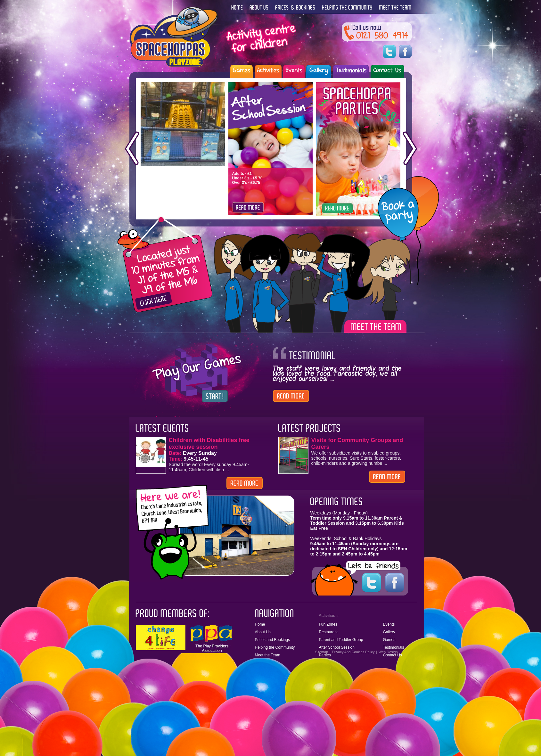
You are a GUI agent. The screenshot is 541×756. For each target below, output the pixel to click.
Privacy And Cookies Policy (353, 652)
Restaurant (328, 632)
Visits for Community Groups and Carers (357, 444)
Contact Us (393, 655)
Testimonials (394, 647)
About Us (263, 632)
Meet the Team (268, 655)
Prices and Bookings (272, 640)
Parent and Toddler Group (341, 640)
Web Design (388, 652)
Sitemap (322, 652)
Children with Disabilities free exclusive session (209, 444)
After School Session (337, 647)
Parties (325, 655)
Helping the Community (275, 647)
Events (389, 624)
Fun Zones (328, 624)
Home (260, 624)
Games (389, 640)
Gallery (389, 632)
